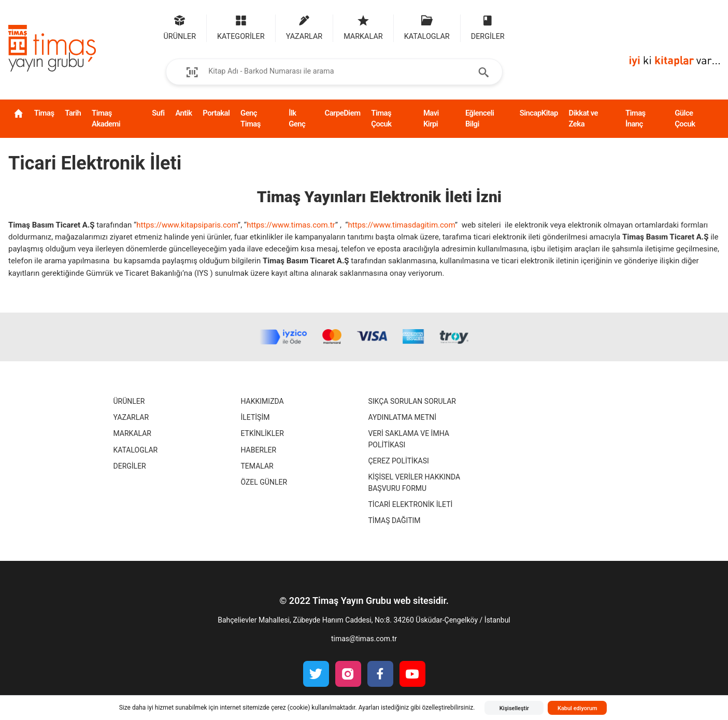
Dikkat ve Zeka (583, 118)
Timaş (44, 113)
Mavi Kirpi (431, 118)
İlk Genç (297, 118)
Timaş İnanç (636, 118)
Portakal (216, 113)
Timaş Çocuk (381, 118)
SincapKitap (539, 113)
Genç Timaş (251, 118)
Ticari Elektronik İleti (411, 504)
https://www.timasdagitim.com (402, 225)
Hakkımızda (262, 401)
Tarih (73, 113)
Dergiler (130, 466)
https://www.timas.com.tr (291, 225)
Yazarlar (131, 417)
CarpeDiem (342, 113)
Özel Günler (264, 482)
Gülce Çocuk (685, 118)
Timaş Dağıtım (395, 520)
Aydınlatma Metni (403, 417)
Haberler (259, 450)
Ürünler (129, 401)
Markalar (132, 433)
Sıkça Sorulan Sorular (412, 401)
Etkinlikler (262, 433)
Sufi (158, 113)
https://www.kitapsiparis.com (187, 225)
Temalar (257, 466)
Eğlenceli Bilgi (480, 118)
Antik (183, 113)
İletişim (255, 417)
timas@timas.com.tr (364, 639)
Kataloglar (136, 450)
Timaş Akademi (106, 118)
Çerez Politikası (399, 461)
